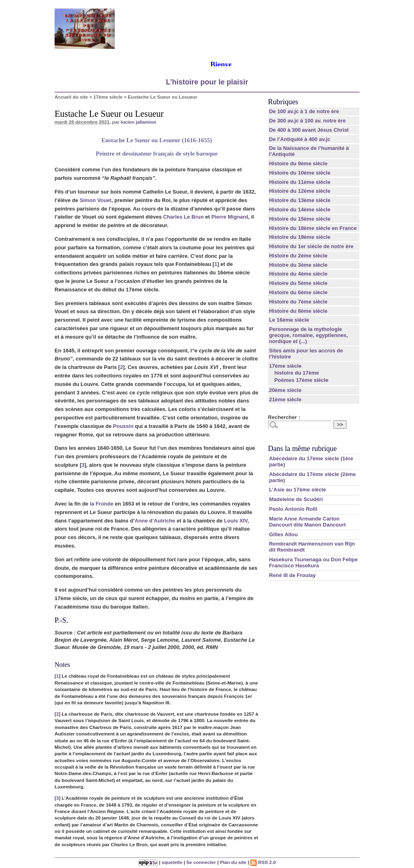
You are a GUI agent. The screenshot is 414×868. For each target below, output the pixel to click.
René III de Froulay (292, 575)
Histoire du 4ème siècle (298, 274)
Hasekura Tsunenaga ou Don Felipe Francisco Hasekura (313, 563)
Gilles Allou (283, 534)
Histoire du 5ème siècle (298, 283)
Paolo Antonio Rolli (293, 509)
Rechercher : (284, 417)
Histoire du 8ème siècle (298, 311)
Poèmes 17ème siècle (301, 380)
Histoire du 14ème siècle (300, 210)
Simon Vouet (95, 200)
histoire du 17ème (297, 373)
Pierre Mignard (230, 217)
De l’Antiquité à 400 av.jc (299, 139)
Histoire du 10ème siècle (300, 173)
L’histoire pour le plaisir (207, 82)
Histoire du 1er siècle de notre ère (311, 246)
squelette (172, 862)
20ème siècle (285, 390)
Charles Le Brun (184, 217)
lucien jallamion (139, 122)
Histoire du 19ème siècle (300, 237)
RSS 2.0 (263, 862)
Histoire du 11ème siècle (300, 182)
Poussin (124, 426)
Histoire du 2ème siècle (298, 256)
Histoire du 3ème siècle (298, 265)
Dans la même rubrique (302, 449)
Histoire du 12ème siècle (300, 191)
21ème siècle (285, 399)
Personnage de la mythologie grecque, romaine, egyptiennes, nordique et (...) (308, 335)
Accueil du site (71, 97)
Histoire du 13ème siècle (300, 200)
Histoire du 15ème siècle (300, 219)
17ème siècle (108, 97)
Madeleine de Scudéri (296, 499)
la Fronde (102, 504)
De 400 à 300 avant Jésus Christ (309, 130)
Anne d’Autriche (155, 521)
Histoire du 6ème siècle (298, 292)
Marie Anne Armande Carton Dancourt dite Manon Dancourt (307, 522)
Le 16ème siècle (289, 320)
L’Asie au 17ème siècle (297, 490)
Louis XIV (236, 521)
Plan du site (233, 862)
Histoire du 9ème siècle (298, 163)
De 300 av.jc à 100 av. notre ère (307, 121)
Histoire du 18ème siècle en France (313, 228)
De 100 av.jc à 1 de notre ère (304, 111)
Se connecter (201, 862)
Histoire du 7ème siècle (298, 302)
